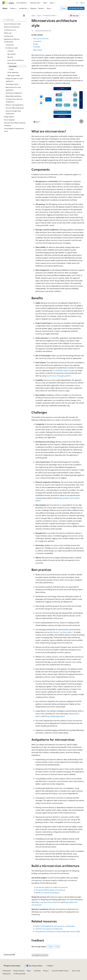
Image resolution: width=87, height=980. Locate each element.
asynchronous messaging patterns (59, 376)
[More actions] (83, 16)
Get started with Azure (76, 8)
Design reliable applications (55, 716)
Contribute (37, 971)
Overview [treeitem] (10, 51)
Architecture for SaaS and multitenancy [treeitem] (14, 100)
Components (37, 41)
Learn (33, 15)
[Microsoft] (4, 3)
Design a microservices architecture (47, 902)
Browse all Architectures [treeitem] (12, 27)
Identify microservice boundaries (47, 893)
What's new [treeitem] (8, 33)
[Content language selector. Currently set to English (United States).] (12, 966)
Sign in (82, 3)
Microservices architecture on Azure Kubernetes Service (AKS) (58, 931)
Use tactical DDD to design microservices (50, 890)
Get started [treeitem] (13, 66)
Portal (64, 8)
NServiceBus (67, 632)
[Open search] (77, 3)
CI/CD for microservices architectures (49, 929)
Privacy (45, 971)
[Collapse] (24, 16)
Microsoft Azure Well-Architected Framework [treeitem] (15, 124)
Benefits (36, 44)
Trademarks (6, 974)
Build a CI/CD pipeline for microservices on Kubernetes (55, 926)
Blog (28, 971)
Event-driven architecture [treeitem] (16, 60)
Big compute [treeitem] (12, 54)
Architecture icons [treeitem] (10, 30)
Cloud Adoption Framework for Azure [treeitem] (14, 130)
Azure (39, 15)
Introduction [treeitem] (10, 45)
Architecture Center (49, 15)
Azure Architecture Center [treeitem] (12, 24)
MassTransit (54, 632)
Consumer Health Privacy (60, 971)
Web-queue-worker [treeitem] (14, 75)
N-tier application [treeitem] (13, 72)
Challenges (37, 47)
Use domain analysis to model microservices (52, 887)
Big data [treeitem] (10, 57)
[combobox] (14, 20)
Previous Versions (19, 971)
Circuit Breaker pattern (61, 370)
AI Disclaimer (7, 971)
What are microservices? (41, 39)
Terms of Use (76, 971)
